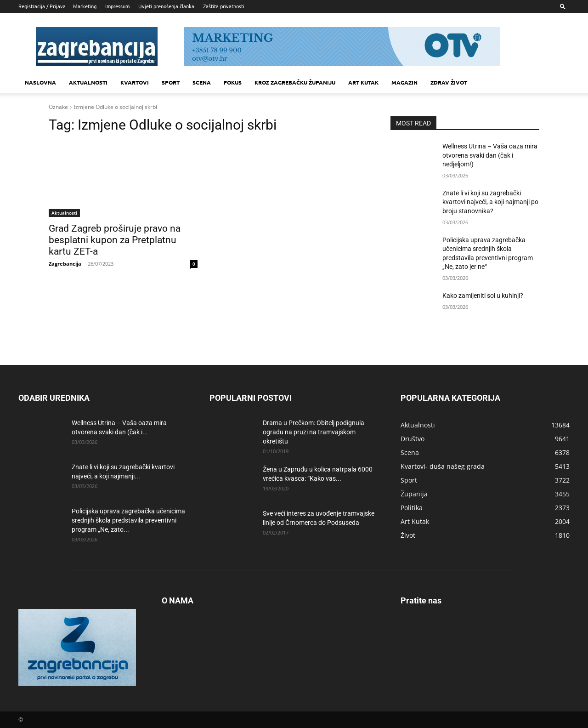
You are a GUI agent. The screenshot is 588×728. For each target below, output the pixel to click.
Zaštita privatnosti (224, 6)
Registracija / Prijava (42, 6)
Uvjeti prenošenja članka (166, 6)
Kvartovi (135, 82)
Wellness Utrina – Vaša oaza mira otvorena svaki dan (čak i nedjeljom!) (490, 155)
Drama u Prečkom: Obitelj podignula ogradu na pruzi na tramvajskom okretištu (314, 432)
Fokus (233, 82)
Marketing (85, 6)
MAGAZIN (404, 82)
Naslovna (40, 82)
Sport (171, 82)
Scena (202, 82)
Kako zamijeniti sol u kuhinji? (483, 296)
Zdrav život (449, 82)
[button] (563, 6)
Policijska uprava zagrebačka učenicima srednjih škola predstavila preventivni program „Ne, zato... (128, 520)
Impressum (117, 6)
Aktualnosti (88, 82)
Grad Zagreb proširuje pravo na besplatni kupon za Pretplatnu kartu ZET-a (115, 240)
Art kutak (363, 82)
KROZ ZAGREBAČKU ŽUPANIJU (295, 82)
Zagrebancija (65, 264)
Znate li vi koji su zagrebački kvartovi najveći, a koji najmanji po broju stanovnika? (490, 202)
